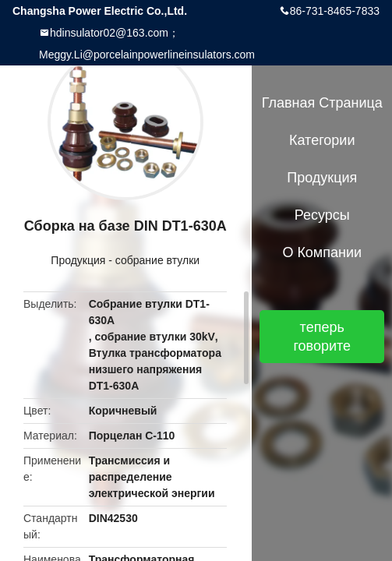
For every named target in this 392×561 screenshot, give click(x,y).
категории (322, 140)
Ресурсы (322, 215)
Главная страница (322, 103)
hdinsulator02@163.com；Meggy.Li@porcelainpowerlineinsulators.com (147, 44)
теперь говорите (322, 337)
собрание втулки (157, 260)
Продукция (78, 260)
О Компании (322, 252)
